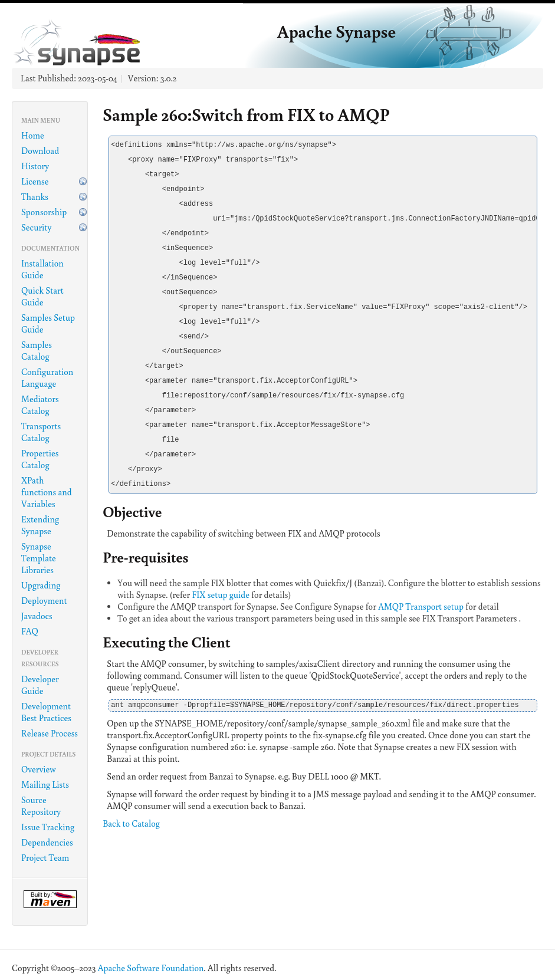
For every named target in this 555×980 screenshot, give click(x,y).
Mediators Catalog (40, 405)
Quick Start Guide (42, 296)
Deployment (44, 601)
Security (36, 227)
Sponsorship (44, 212)
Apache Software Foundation (151, 968)
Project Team (45, 858)
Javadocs (37, 616)
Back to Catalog (131, 823)
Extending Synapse (40, 525)
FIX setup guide (221, 595)
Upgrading (41, 585)
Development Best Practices (46, 712)
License (35, 181)
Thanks (35, 197)
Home (33, 135)
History (35, 166)
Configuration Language (47, 378)
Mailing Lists (45, 785)
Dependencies (47, 842)
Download (40, 151)
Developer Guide (40, 685)
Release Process (50, 733)
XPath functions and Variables (47, 492)
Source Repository (41, 806)
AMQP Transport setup (421, 606)
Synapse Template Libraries (39, 558)
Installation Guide (42, 269)
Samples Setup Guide (48, 323)
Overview (39, 769)
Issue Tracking (48, 827)
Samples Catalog (37, 351)
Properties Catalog (40, 459)
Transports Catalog (41, 432)
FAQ (30, 631)
